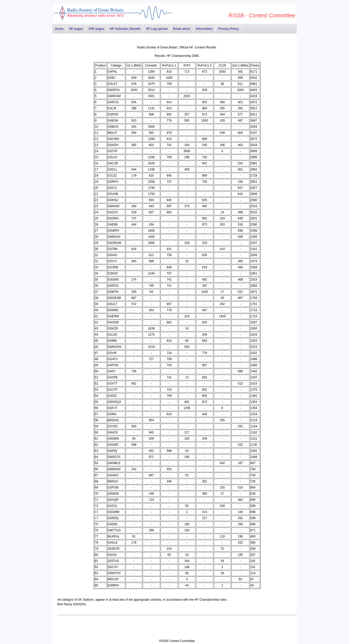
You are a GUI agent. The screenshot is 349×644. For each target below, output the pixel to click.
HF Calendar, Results (125, 29)
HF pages (76, 29)
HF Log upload (157, 29)
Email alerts (182, 29)
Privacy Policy (229, 29)
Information (204, 29)
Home (59, 29)
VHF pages (96, 29)
